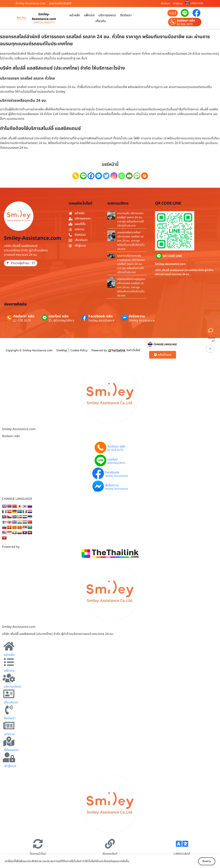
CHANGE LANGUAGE (165, 345)
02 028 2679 (185, 24)
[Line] (83, 176)
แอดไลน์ (112, 459)
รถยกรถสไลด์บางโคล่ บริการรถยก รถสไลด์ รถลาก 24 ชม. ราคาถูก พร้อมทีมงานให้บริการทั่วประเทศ (131, 241)
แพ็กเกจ (89, 15)
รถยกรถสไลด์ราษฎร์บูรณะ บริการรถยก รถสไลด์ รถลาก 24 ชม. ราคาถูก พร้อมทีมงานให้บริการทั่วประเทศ (131, 287)
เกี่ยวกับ (101, 21)
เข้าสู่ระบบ (178, 4)
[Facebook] (91, 176)
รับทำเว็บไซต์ (133, 350)
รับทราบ (204, 861)
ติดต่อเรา (165, 4)
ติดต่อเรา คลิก (186, 21)
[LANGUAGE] (182, 844)
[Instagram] (114, 176)
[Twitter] (106, 176)
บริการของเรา (107, 15)
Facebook (112, 472)
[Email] (129, 176)
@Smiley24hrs (116, 463)
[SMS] (137, 176)
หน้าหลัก (75, 15)
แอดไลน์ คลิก (58, 316)
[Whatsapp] (122, 176)
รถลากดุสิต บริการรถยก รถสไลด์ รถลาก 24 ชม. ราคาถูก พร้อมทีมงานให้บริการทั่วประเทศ (130, 219)
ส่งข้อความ (137, 316)
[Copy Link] (76, 176)
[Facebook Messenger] (99, 176)
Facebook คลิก (100, 316)
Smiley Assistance (101, 321)
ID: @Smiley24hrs (61, 321)
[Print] (145, 176)
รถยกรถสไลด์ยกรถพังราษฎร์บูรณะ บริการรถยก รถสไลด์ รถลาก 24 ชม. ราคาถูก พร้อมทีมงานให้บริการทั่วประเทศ (131, 264)
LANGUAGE (197, 3)
